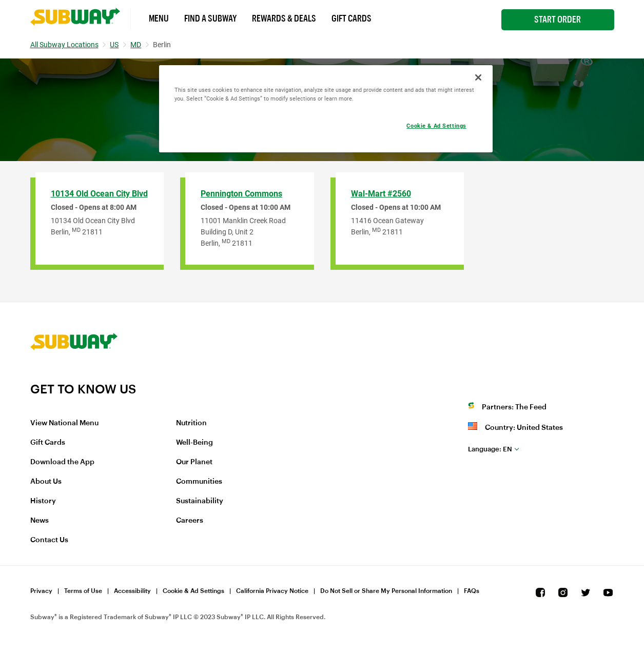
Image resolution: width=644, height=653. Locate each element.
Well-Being (194, 443)
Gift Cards (352, 18)
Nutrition (191, 423)
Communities (199, 482)
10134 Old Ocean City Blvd (99, 194)
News (40, 521)
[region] (326, 109)
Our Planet (194, 462)
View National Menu (64, 423)
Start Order (558, 19)
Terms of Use (83, 591)
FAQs (472, 591)
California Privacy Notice (272, 591)
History (43, 501)
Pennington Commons (241, 194)
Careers (190, 521)
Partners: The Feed (514, 407)
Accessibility (132, 591)
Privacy (41, 591)
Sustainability (200, 501)
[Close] (478, 77)
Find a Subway (210, 18)
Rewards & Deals (284, 18)
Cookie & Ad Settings (193, 591)
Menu (159, 18)
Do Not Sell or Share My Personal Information (386, 591)
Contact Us (49, 540)
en (490, 449)
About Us (46, 482)
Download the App (62, 462)
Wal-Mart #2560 (381, 194)
